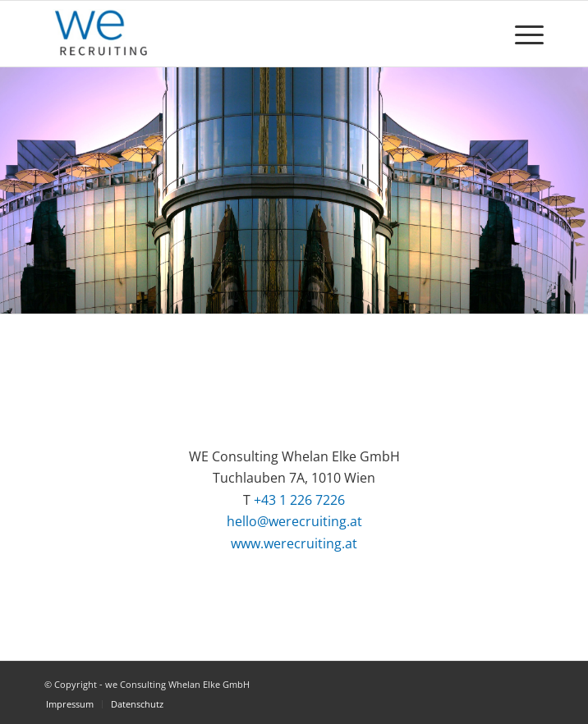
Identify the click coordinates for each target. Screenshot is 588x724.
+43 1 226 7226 (299, 500)
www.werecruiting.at (294, 543)
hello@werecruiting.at (294, 521)
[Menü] (521, 34)
